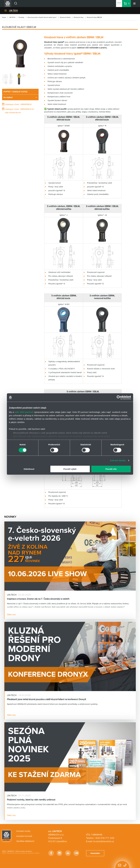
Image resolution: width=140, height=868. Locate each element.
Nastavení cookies (34, 853)
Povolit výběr (70, 469)
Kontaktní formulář (24, 836)
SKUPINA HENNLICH (25, 841)
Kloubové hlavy (79, 17)
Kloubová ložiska (65, 17)
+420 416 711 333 (104, 838)
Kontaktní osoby (23, 831)
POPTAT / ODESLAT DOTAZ (15, 92)
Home (4, 17)
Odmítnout (29, 469)
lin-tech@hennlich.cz (104, 841)
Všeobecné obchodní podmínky (17, 853)
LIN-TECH (13, 11)
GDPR (4, 853)
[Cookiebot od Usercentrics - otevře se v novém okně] (119, 397)
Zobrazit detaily (118, 460)
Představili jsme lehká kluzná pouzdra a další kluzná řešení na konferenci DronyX (47, 699)
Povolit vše (111, 469)
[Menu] (134, 4)
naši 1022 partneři (24, 412)
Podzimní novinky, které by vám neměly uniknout (31, 800)
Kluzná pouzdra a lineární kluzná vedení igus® (42, 17)
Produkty (21, 17)
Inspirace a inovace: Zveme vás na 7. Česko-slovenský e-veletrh (38, 599)
